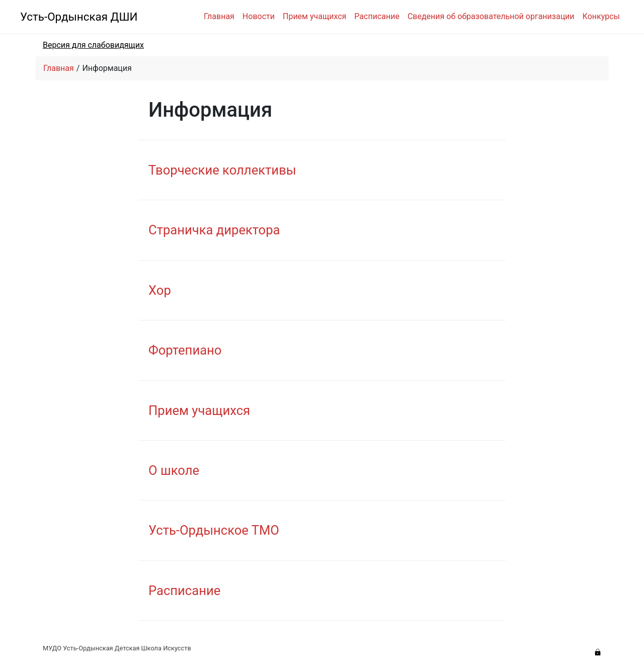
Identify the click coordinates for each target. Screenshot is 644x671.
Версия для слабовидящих (93, 45)
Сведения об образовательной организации (491, 16)
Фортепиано (185, 350)
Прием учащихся (314, 16)
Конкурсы (601, 16)
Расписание (377, 16)
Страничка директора (214, 230)
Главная (219, 16)
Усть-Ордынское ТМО (214, 530)
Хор (160, 290)
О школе (174, 470)
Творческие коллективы (222, 170)
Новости (259, 16)
